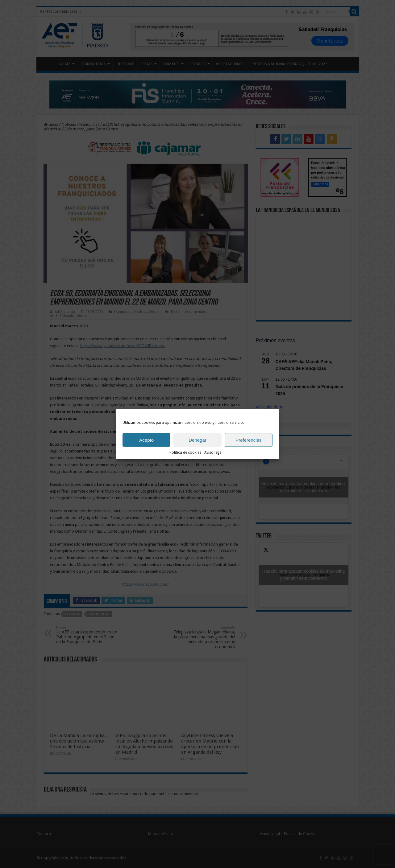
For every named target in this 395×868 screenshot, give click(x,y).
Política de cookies (185, 452)
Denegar (197, 440)
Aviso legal (213, 452)
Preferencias (248, 440)
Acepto (146, 440)
